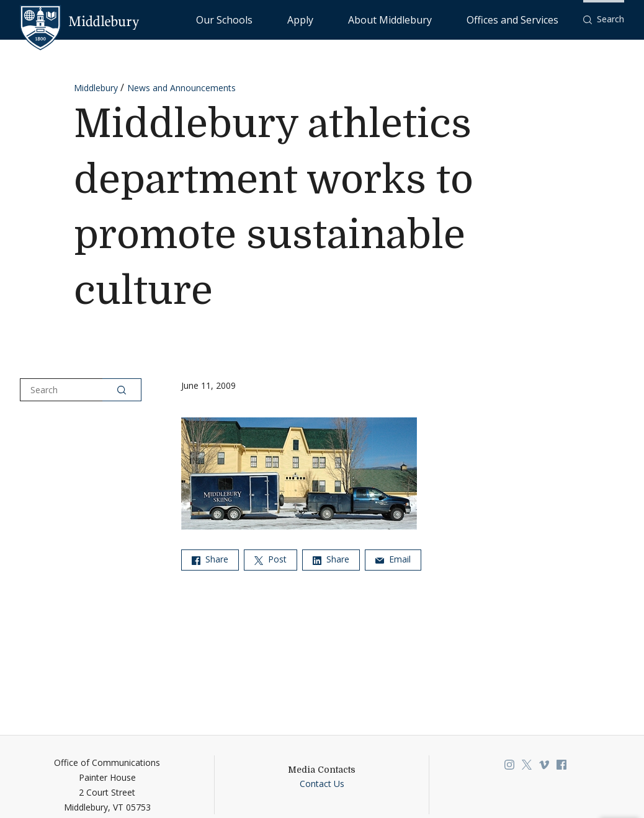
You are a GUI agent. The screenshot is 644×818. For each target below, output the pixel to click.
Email (393, 559)
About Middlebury (436, 19)
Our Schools (325, 19)
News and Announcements (181, 88)
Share (210, 559)
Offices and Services (528, 19)
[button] (604, 20)
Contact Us (322, 784)
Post (271, 559)
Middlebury (96, 88)
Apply (375, 19)
